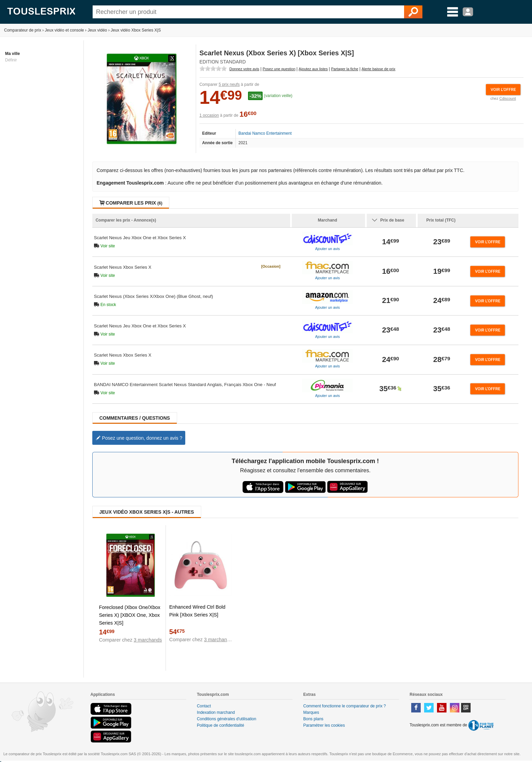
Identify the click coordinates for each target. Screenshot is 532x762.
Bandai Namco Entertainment (265, 133)
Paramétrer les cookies (324, 725)
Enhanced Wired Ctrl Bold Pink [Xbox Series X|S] (197, 611)
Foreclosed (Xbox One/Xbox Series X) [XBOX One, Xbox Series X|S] (130, 615)
